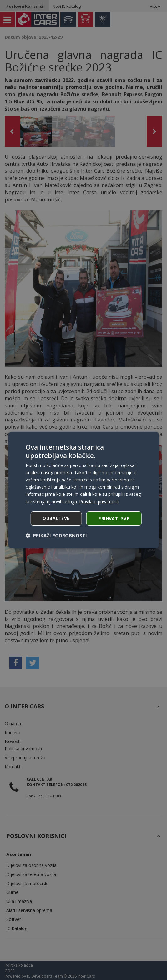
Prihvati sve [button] (114, 518)
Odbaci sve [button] (56, 518)
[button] (56, 535)
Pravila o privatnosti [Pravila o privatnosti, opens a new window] (99, 502)
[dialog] (84, 490)
